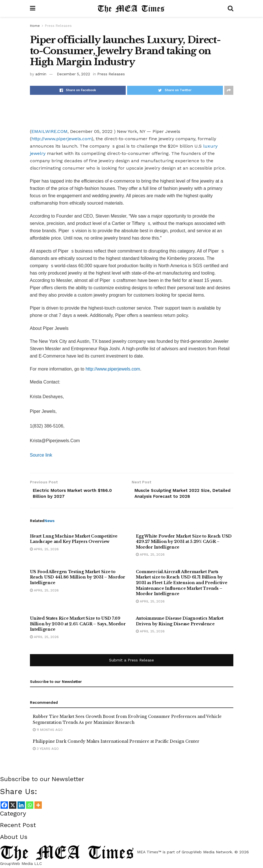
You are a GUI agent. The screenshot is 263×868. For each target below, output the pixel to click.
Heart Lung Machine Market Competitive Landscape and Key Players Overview (74, 540)
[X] (13, 806)
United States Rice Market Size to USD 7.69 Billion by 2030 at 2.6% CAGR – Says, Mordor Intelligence (78, 625)
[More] (38, 806)
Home (35, 26)
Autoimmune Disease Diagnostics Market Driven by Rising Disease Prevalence (180, 622)
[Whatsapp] (30, 806)
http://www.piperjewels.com (61, 139)
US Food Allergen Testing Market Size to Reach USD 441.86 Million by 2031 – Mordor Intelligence (78, 578)
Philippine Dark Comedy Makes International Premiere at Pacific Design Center (116, 743)
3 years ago (46, 750)
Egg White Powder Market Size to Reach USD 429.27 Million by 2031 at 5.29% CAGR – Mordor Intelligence (184, 543)
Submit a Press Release (131, 661)
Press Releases (58, 26)
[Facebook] (4, 806)
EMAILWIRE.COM (49, 131)
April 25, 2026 (44, 550)
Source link (41, 455)
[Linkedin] (21, 806)
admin (41, 74)
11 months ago (48, 731)
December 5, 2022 (73, 74)
